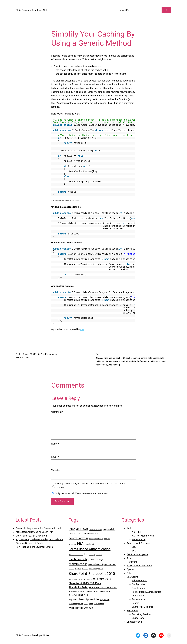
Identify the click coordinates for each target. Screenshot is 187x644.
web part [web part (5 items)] (88, 608)
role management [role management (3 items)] (96, 569)
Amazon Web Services (138, 543)
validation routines (158, 361)
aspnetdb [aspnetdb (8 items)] (109, 529)
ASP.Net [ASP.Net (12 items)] (82, 529)
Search (136, 603)
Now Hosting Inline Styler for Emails (34, 547)
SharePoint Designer (143, 607)
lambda (132, 361)
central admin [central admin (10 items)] (78, 538)
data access (153, 358)
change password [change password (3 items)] (96, 539)
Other (130, 573)
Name (55, 444)
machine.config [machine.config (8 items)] (79, 559)
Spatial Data (138, 618)
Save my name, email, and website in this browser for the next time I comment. (90, 485)
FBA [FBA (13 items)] (80, 544)
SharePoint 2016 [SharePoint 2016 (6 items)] (78, 588)
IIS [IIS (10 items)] (86, 554)
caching (136, 358)
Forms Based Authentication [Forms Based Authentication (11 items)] (90, 549)
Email (55, 457)
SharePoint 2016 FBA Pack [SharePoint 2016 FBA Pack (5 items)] (103, 588)
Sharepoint (132, 577)
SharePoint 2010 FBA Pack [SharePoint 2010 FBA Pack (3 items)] (79, 579)
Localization (138, 596)
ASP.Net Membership (143, 536)
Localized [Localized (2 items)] (99, 555)
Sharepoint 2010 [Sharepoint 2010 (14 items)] (102, 574)
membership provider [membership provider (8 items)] (102, 564)
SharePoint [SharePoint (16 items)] (78, 574)
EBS (134, 547)
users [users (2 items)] (86, 604)
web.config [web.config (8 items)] (76, 608)
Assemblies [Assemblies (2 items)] (78, 534)
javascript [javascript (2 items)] (92, 555)
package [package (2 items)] (71, 569)
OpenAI (131, 569)
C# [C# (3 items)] (96, 534)
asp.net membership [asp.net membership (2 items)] (96, 530)
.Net (42, 354)
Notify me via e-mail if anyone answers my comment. (80, 493)
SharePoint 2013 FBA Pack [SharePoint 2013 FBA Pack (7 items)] (85, 583)
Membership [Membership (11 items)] (78, 564)
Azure (130, 558)
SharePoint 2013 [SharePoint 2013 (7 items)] (101, 579)
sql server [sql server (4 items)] (105, 600)
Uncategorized (134, 622)
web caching (114, 365)
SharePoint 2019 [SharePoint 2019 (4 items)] (76, 591)
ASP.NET (136, 532)
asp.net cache (115, 358)
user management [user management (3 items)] (76, 604)
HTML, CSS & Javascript (139, 566)
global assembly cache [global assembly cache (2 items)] (76, 555)
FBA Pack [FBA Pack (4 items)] (89, 544)
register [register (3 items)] (78, 569)
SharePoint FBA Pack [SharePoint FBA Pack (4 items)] (78, 595)
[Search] (166, 10)
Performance (51, 354)
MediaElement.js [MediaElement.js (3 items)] (96, 560)
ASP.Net (104, 358)
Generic (109, 361)
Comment (57, 412)
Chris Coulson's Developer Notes (32, 10)
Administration (140, 581)
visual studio (101, 365)
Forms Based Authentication (147, 592)
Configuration (139, 584)
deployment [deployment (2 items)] (72, 544)
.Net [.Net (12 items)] (72, 529)
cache (129, 358)
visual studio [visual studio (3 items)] (99, 604)
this (82, 329)
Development (139, 588)
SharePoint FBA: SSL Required (31, 536)
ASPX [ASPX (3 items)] (71, 534)
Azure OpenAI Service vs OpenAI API (34, 532)
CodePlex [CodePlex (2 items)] (107, 539)
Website (55, 470)
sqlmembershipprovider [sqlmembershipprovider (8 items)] (84, 599)
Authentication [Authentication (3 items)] (88, 534)
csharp (144, 358)
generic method (121, 361)
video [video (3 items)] (91, 604)
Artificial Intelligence (137, 554)
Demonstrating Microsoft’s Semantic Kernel (38, 528)
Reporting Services (142, 614)
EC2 (134, 551)
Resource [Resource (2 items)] (85, 569)
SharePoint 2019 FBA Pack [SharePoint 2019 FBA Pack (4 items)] (98, 591)
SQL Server (132, 611)
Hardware (132, 562)
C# (124, 358)
